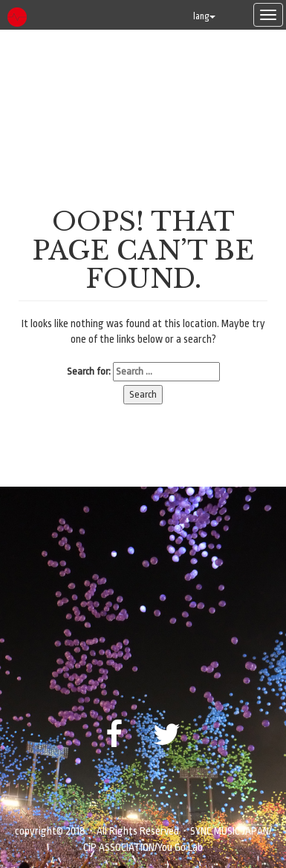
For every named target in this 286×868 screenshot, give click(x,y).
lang (204, 16)
